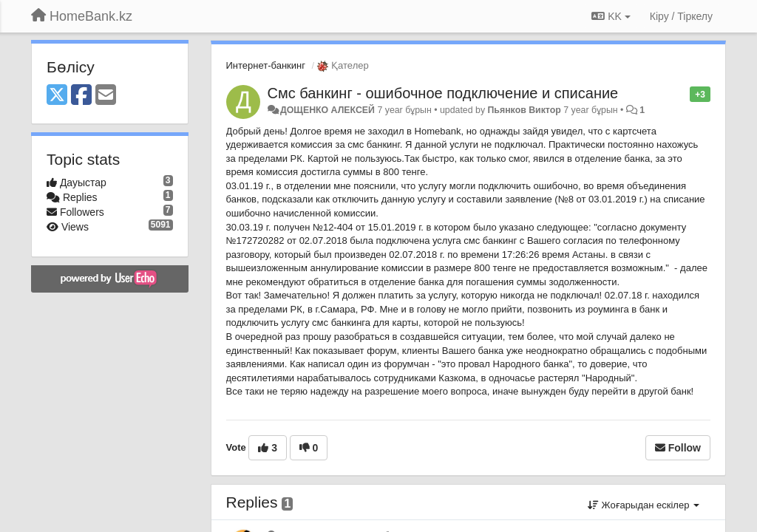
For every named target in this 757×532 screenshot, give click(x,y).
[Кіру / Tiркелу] (681, 16)
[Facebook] (81, 96)
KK (611, 16)
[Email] (106, 96)
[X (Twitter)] (57, 96)
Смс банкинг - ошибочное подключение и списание (443, 93)
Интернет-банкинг (266, 65)
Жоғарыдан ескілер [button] (644, 505)
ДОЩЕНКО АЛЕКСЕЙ (327, 110)
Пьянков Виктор (525, 110)
